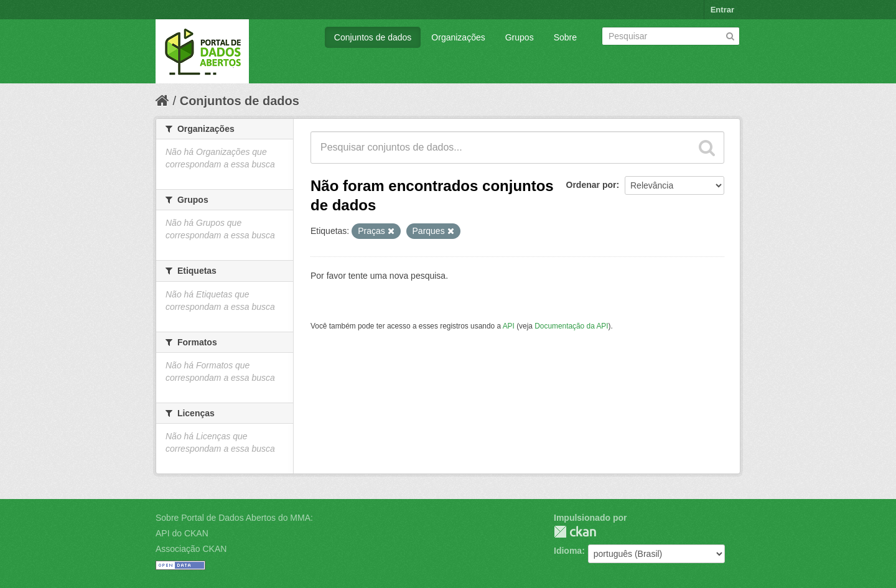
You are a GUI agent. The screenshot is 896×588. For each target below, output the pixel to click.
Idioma (568, 551)
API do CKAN (182, 533)
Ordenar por (591, 185)
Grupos (520, 37)
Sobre (565, 37)
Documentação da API (571, 326)
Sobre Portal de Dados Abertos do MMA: (234, 518)
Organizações (458, 37)
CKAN (575, 532)
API (509, 326)
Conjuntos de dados (373, 37)
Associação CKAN (191, 549)
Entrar (722, 10)
